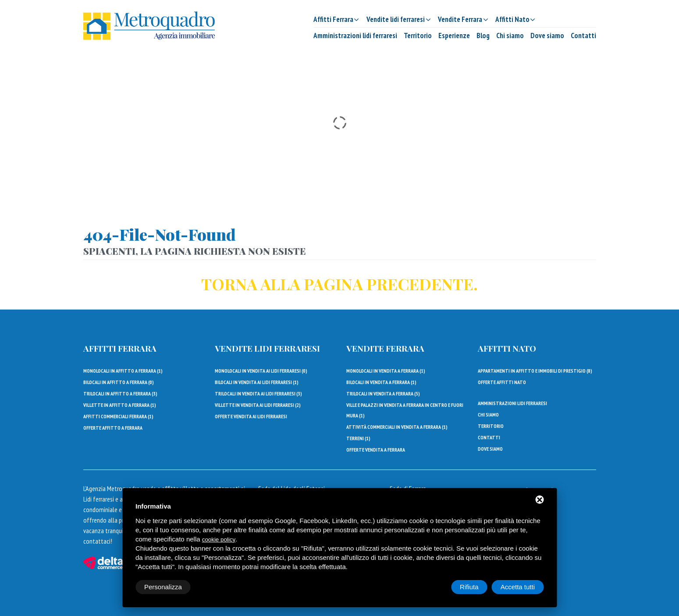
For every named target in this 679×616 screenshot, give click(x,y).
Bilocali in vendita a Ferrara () (381, 382)
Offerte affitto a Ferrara (113, 428)
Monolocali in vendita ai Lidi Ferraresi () (261, 371)
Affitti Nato (507, 348)
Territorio (418, 36)
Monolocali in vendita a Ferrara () (386, 371)
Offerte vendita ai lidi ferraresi (251, 416)
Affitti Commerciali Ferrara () (118, 416)
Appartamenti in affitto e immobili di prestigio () (535, 371)
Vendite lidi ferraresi (267, 348)
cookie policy (219, 539)
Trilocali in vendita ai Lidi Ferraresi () (258, 393)
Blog (483, 36)
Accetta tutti (518, 587)
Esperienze (454, 36)
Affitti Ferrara (120, 348)
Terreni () (358, 438)
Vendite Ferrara (385, 348)
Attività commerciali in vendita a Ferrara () (397, 427)
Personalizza (163, 587)
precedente (420, 284)
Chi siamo (510, 36)
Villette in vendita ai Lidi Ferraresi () (258, 405)
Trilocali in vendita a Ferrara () (383, 393)
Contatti (583, 36)
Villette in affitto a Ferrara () (120, 405)
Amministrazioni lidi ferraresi (355, 36)
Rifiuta (469, 587)
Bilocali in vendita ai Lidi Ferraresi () (257, 382)
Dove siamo (547, 36)
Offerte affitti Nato (502, 382)
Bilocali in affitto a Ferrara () (119, 382)
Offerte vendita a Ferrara (376, 450)
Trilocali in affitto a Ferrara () (120, 393)
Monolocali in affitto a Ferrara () (123, 371)
